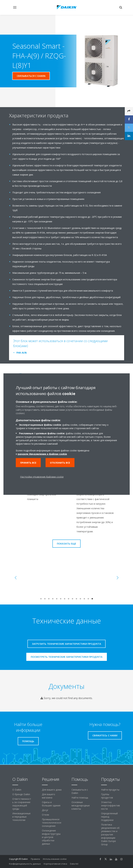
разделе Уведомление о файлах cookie (42, 454)
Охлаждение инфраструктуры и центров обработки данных (51, 837)
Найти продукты (110, 790)
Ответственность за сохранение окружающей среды (22, 804)
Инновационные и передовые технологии (21, 817)
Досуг (45, 810)
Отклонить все (60, 463)
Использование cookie (55, 859)
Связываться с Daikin (80, 791)
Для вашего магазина (48, 796)
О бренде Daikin (21, 794)
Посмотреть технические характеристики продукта (67, 657)
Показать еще (66, 544)
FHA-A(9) (22, 353)
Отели (45, 815)
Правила (35, 859)
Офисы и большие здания (51, 804)
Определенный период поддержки (109, 817)
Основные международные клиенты (81, 805)
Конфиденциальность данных (25, 864)
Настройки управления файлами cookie (42, 477)
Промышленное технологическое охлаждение (52, 823)
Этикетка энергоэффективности (110, 805)
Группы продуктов (107, 796)
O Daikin (17, 790)
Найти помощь (80, 798)
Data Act (74, 864)
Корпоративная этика (55, 864)
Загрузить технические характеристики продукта (66, 644)
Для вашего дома (52, 790)
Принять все (28, 463)
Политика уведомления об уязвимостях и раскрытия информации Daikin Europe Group (110, 834)
